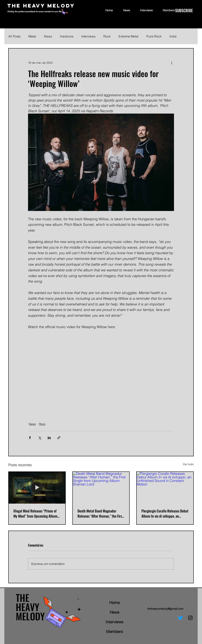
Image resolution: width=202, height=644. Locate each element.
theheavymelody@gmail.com (165, 609)
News (48, 36)
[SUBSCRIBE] (184, 10)
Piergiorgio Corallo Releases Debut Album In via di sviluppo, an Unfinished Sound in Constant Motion (165, 513)
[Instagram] (190, 618)
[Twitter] (180, 618)
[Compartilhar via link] (59, 438)
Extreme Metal (129, 36)
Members (115, 631)
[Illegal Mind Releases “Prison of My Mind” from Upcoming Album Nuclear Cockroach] (37, 488)
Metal (32, 36)
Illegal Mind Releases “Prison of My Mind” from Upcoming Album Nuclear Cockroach (35, 513)
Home (115, 602)
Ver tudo (188, 464)
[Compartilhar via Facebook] (30, 438)
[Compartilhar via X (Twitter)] (40, 438)
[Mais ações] (172, 63)
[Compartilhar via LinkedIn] (49, 438)
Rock (107, 36)
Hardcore (67, 36)
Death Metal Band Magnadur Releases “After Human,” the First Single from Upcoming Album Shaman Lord (100, 513)
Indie (173, 36)
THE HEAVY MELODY (41, 6)
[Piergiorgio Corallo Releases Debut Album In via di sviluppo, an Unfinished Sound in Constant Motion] (165, 488)
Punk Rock (154, 36)
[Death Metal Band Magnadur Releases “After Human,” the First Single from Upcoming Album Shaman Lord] (101, 488)
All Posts (14, 36)
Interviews (88, 36)
